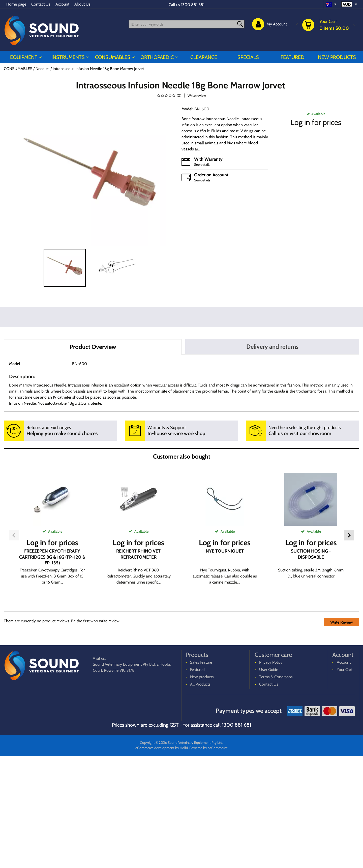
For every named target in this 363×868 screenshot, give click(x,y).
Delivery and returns (272, 347)
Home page (16, 4)
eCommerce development (155, 860)
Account (62, 4)
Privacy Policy (271, 775)
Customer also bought (182, 456)
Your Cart (345, 782)
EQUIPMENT (24, 57)
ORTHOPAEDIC (157, 57)
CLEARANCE (204, 57)
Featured (293, 57)
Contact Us (41, 4)
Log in (300, 122)
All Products (200, 797)
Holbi (184, 860)
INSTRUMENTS (68, 57)
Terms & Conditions (276, 789)
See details (202, 165)
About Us (82, 4)
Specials (248, 57)
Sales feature (201, 775)
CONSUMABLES (113, 57)
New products (337, 57)
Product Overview (93, 347)
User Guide (269, 782)
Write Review (342, 735)
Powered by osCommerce (208, 860)
